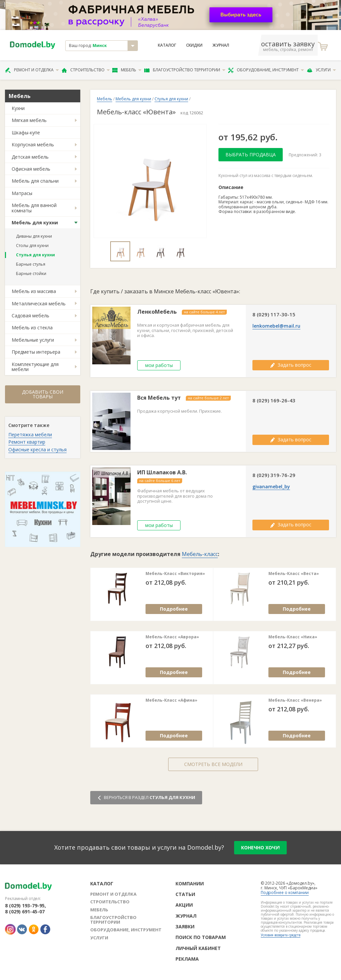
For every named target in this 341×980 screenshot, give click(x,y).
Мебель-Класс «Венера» (295, 700)
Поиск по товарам (201, 937)
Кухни (18, 108)
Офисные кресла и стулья (37, 449)
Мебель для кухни (35, 222)
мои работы (159, 365)
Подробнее (174, 609)
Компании (190, 883)
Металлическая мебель (39, 303)
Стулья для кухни (35, 255)
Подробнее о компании (285, 892)
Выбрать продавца (251, 154)
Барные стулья (31, 264)
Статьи (185, 894)
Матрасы (22, 193)
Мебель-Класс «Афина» (171, 700)
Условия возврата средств (281, 935)
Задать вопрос (291, 365)
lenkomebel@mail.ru (276, 326)
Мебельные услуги (33, 340)
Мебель (127, 70)
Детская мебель (30, 157)
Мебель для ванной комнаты (34, 208)
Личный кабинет (198, 948)
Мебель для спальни (35, 181)
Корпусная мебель (33, 144)
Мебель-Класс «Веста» (294, 574)
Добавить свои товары (43, 394)
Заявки (185, 926)
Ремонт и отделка (32, 70)
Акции (184, 905)
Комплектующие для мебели (35, 367)
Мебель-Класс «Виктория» (175, 574)
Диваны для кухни (34, 236)
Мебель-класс (200, 554)
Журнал (221, 45)
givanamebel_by (271, 487)
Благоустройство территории (185, 70)
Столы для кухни (32, 245)
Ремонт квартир (27, 442)
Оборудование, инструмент (266, 70)
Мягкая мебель (29, 120)
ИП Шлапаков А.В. (162, 472)
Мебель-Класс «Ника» (293, 637)
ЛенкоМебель (157, 312)
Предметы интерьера (36, 352)
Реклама (187, 959)
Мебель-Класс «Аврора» (172, 637)
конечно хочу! (260, 847)
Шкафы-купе (26, 132)
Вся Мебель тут (159, 398)
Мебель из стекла (32, 327)
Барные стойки (31, 273)
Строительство (86, 70)
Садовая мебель (30, 315)
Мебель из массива (34, 291)
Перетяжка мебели (30, 434)
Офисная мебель (31, 169)
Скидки (194, 45)
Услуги (321, 70)
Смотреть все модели (213, 764)
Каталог (167, 45)
